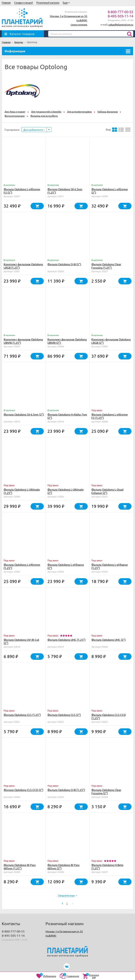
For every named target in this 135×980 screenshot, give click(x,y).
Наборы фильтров (108, 112)
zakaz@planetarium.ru (121, 24)
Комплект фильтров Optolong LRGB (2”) (111, 341)
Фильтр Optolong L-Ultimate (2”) (66, 491)
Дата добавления (34, 130)
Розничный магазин (48, 2)
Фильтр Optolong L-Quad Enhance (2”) (107, 491)
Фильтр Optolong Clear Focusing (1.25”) (106, 266)
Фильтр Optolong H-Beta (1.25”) (107, 866)
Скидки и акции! (24, 2)
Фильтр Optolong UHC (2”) (108, 640)
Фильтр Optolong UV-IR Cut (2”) (21, 641)
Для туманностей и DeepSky (46, 112)
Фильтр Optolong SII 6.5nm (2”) (24, 414)
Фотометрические (15, 116)
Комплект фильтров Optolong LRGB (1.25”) (23, 266)
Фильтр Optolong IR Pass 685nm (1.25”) (20, 866)
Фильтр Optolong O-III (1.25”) (66, 790)
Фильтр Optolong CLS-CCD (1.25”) (109, 716)
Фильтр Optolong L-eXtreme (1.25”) (22, 566)
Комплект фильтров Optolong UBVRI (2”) (67, 341)
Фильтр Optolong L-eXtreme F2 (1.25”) (110, 416)
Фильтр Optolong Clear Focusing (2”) (106, 791)
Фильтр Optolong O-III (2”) (64, 264)
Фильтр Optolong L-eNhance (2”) (66, 566)
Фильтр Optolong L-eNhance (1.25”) (110, 566)
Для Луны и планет (15, 112)
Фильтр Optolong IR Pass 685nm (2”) (63, 866)
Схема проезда (79, 25)
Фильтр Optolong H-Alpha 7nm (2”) (67, 416)
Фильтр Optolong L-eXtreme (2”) (110, 191)
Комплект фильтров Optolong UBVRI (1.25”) (23, 341)
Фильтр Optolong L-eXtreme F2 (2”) (22, 191)
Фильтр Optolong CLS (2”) (64, 715)
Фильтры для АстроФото (44, 116)
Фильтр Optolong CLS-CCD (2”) (23, 790)
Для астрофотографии (79, 112)
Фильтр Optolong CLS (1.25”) (22, 715)
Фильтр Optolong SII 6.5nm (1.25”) (65, 191)
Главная (6, 2)
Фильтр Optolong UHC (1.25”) (66, 640)
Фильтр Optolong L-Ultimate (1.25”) (22, 491)
